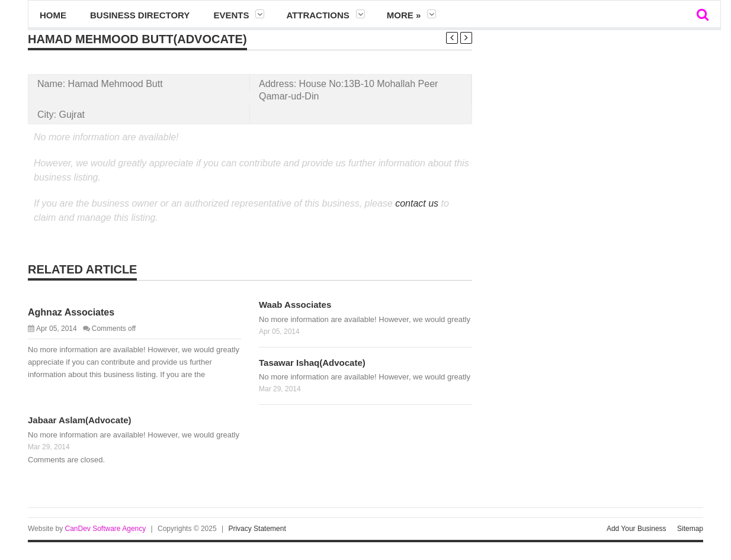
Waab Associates (295, 305)
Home (53, 15)
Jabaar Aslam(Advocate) (80, 420)
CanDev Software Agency (105, 529)
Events (231, 15)
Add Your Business (637, 529)
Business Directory (140, 15)
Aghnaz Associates (71, 312)
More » (404, 15)
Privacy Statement (257, 529)
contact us (417, 203)
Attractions (318, 15)
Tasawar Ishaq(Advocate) (312, 363)
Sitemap (690, 529)
